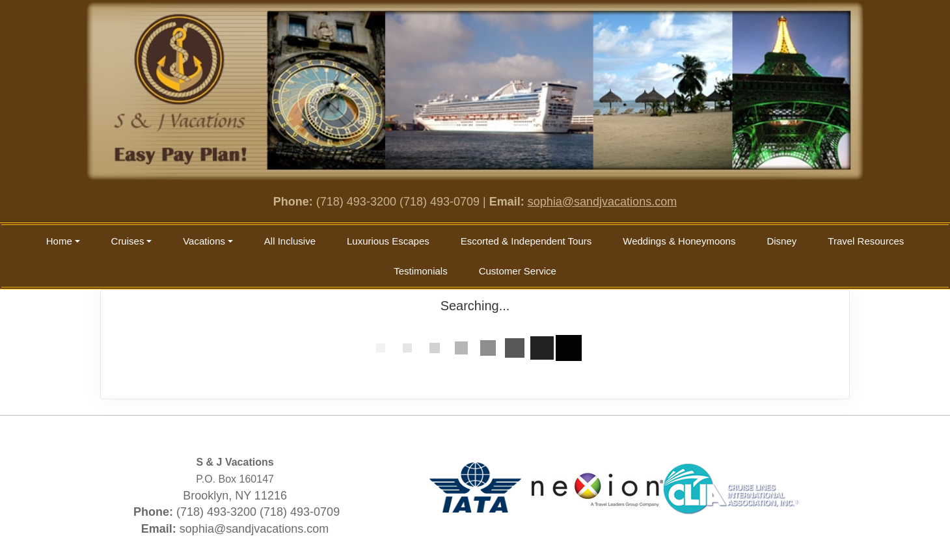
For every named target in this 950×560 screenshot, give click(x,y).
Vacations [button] (204, 241)
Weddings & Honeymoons (679, 241)
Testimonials (421, 271)
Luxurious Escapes (388, 241)
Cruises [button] (128, 241)
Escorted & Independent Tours (526, 241)
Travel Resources (866, 241)
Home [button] (59, 241)
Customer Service (518, 271)
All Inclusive (290, 241)
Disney (781, 241)
